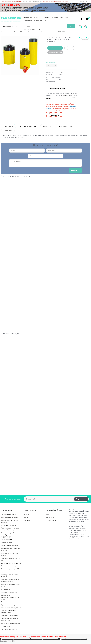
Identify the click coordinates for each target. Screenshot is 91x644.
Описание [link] (8, 126)
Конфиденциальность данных (35, 21)
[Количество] (52, 66)
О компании (28, 17)
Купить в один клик (55, 52)
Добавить (55, 48)
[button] (56, 66)
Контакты (64, 17)
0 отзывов (84, 40)
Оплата (37, 17)
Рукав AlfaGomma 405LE (35, 30)
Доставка (46, 17)
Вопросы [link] (47, 126)
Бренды (55, 17)
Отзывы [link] (8, 131)
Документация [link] (65, 126)
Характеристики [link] (28, 126)
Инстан (61, 72)
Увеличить (22, 79)
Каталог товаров (11, 26)
